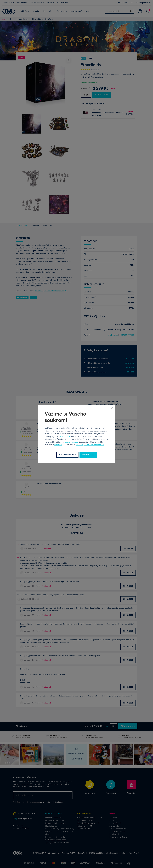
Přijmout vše (65, 436)
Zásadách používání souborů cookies (90, 445)
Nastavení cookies (71, 442)
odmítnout (58, 445)
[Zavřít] (112, 408)
